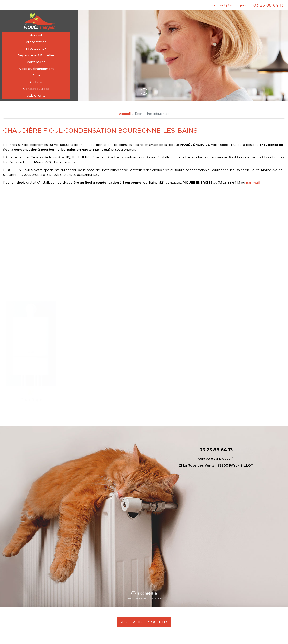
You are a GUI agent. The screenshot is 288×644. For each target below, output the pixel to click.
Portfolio (36, 82)
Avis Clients (36, 95)
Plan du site (133, 598)
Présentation (36, 42)
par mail (253, 182)
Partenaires (36, 62)
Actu (36, 75)
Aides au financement (36, 69)
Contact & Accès (36, 89)
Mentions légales (152, 598)
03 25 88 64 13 (269, 5)
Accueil (36, 35)
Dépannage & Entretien (36, 55)
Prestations (35, 49)
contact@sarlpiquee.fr (232, 5)
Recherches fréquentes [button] (144, 622)
